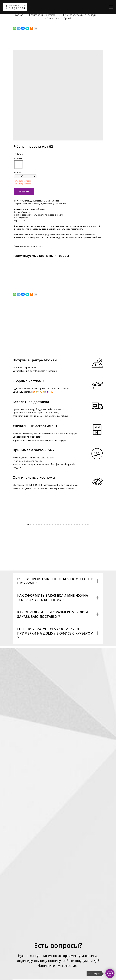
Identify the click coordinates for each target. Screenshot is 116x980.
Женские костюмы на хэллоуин (80, 15)
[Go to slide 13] (61, 581)
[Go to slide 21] (82, 581)
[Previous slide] (6, 549)
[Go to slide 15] (66, 581)
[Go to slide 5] (39, 581)
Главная (18, 15)
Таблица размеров (23, 181)
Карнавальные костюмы (43, 15)
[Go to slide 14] (63, 581)
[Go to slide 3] (34, 581)
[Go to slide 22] (85, 581)
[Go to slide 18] (74, 581)
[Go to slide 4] (36, 581)
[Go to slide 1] (28, 581)
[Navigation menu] (111, 7)
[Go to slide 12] (58, 581)
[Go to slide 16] (69, 581)
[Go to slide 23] (88, 581)
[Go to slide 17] (72, 581)
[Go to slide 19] (77, 581)
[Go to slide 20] (80, 581)
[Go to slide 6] (42, 581)
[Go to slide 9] (50, 581)
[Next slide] (110, 549)
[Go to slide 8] (47, 581)
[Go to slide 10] (53, 581)
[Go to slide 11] (55, 581)
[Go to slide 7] (44, 581)
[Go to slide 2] (31, 581)
